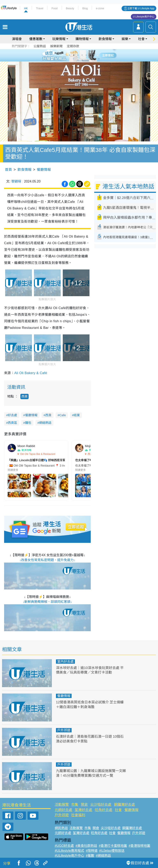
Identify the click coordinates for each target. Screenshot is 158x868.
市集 (75, 805)
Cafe (63, 415)
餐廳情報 (44, 170)
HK (26, 8)
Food (55, 8)
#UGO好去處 (64, 846)
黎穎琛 (16, 181)
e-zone (100, 8)
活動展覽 (62, 805)
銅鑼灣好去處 (124, 805)
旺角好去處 (104, 810)
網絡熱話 (45, 423)
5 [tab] (86, 55)
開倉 (84, 805)
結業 (77, 415)
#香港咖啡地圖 (139, 846)
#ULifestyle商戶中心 (69, 856)
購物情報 (82, 39)
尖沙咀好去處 (101, 805)
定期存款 (73, 46)
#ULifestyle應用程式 (69, 851)
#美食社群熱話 (86, 846)
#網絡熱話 (103, 856)
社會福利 (78, 815)
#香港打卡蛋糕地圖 (113, 846)
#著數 (90, 856)
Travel (40, 8)
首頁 (8, 170)
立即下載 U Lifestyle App (141, 8)
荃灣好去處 (83, 810)
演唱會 (17, 39)
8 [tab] (82, 60)
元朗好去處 (63, 810)
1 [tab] (70, 55)
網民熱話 (61, 828)
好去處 (12, 415)
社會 (141, 39)
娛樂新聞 (56, 46)
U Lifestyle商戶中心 (144, 17)
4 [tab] (82, 55)
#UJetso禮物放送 (112, 851)
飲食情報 (105, 39)
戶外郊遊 (64, 730)
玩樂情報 (59, 39)
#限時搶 (92, 851)
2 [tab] (74, 55)
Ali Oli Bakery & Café (31, 373)
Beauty (70, 8)
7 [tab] (78, 60)
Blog (85, 8)
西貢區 (12, 423)
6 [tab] (90, 55)
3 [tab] (78, 55)
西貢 (24, 396)
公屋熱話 (40, 46)
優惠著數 (36, 39)
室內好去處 (65, 662)
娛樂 (125, 39)
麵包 (28, 423)
